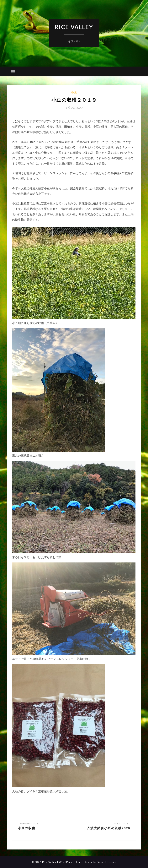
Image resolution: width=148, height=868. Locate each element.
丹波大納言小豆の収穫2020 (108, 828)
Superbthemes (107, 862)
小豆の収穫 (27, 828)
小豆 (74, 92)
